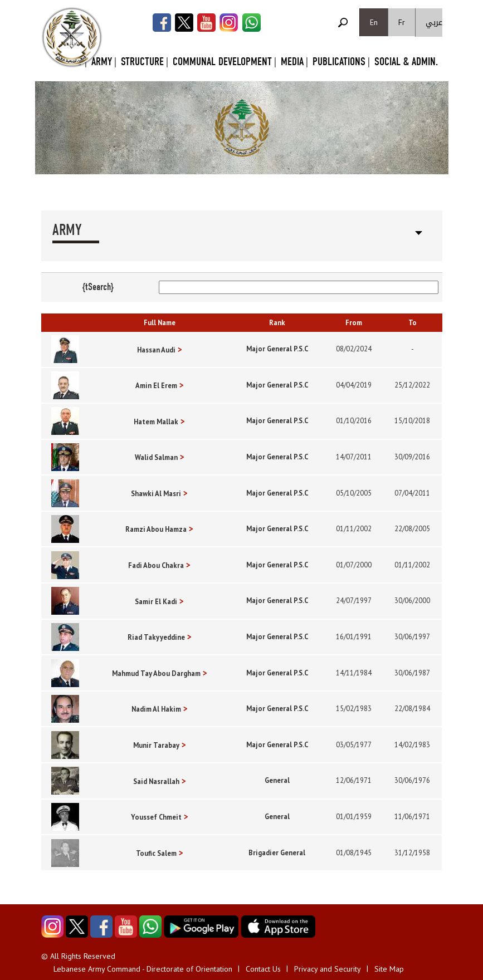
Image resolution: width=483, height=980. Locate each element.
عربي (434, 23)
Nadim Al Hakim (156, 709)
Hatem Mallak (156, 422)
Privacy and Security (328, 969)
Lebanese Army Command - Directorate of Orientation (143, 969)
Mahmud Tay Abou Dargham (156, 673)
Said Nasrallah (156, 781)
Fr (402, 22)
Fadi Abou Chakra (156, 565)
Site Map (389, 969)
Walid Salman (156, 457)
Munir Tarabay (156, 745)
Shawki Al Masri (156, 493)
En (374, 22)
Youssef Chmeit (156, 817)
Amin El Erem (156, 385)
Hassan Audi (156, 350)
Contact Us (263, 969)
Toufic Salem (156, 853)
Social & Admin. (406, 62)
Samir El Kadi (156, 601)
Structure (142, 62)
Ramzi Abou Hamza (156, 529)
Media (292, 62)
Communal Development (222, 62)
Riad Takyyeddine (156, 637)
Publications (339, 62)
